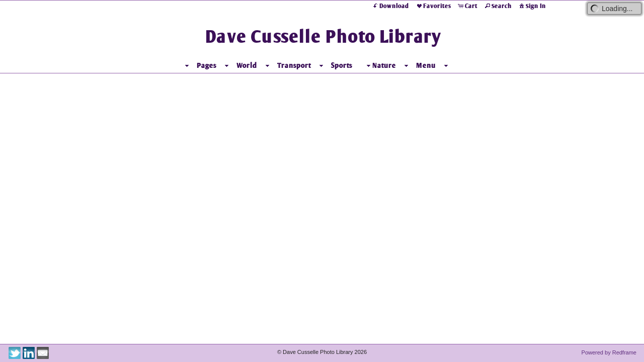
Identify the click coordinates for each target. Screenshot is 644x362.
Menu (426, 65)
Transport (294, 65)
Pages (207, 65)
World (247, 65)
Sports (342, 65)
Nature (380, 66)
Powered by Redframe (609, 352)
